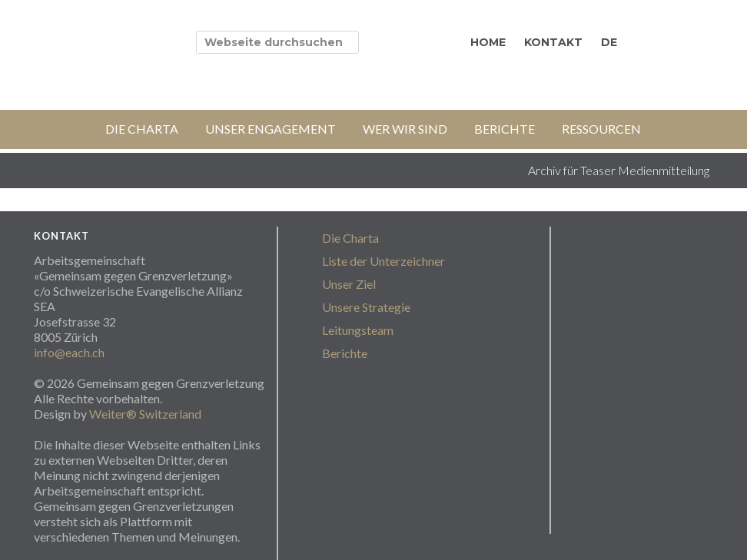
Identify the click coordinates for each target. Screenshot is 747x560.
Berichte (345, 353)
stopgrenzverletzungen (172, 40)
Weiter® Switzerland (145, 414)
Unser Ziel (349, 284)
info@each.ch (69, 352)
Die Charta (350, 238)
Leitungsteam (358, 330)
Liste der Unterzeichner (383, 261)
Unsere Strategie (366, 307)
